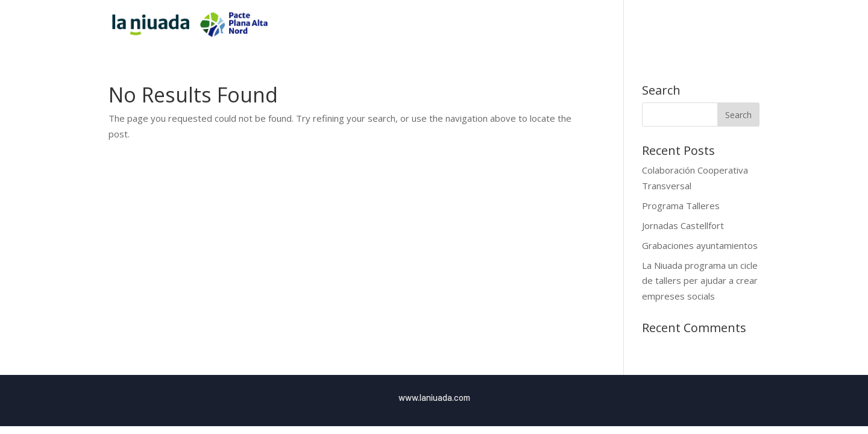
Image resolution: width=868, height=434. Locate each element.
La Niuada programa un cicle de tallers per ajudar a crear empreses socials (700, 281)
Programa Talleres (681, 206)
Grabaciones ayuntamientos (700, 245)
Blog (726, 25)
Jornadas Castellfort (683, 225)
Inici (590, 25)
